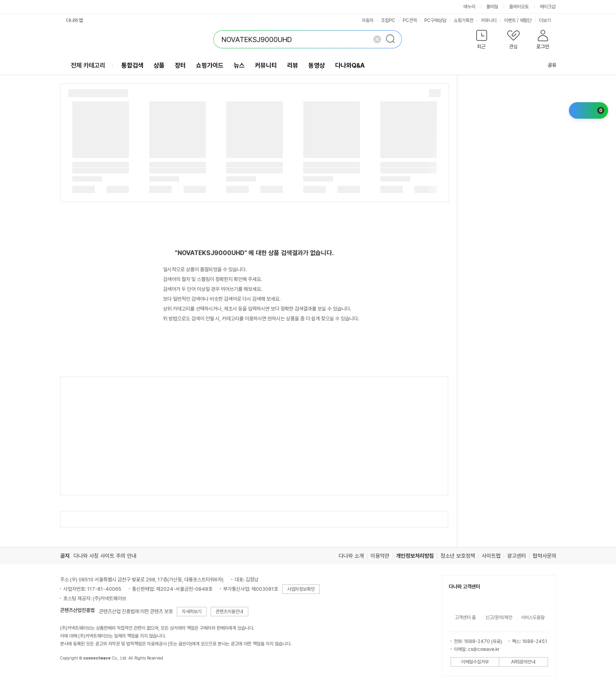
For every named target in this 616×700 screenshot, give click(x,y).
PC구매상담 (435, 20)
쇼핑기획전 (464, 20)
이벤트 (510, 20)
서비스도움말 (533, 617)
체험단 (526, 20)
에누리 (469, 7)
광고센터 (517, 556)
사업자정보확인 (301, 589)
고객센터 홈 (465, 617)
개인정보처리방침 (415, 556)
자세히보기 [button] (192, 612)
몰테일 (492, 7)
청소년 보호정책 (458, 556)
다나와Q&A (350, 65)
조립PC (388, 20)
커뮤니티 (489, 20)
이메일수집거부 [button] (475, 662)
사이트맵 (491, 556)
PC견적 (410, 20)
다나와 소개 (351, 556)
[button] (482, 41)
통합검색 (132, 65)
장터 (180, 65)
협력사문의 (544, 556)
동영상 (317, 65)
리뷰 (293, 65)
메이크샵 (548, 7)
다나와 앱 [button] (74, 20)
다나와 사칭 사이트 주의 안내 (105, 556)
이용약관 (380, 556)
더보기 (548, 20)
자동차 (368, 20)
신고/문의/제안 (499, 617)
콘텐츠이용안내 (229, 612)
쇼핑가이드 (210, 65)
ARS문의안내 (523, 662)
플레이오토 (519, 7)
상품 (159, 65)
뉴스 (239, 65)
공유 (547, 65)
